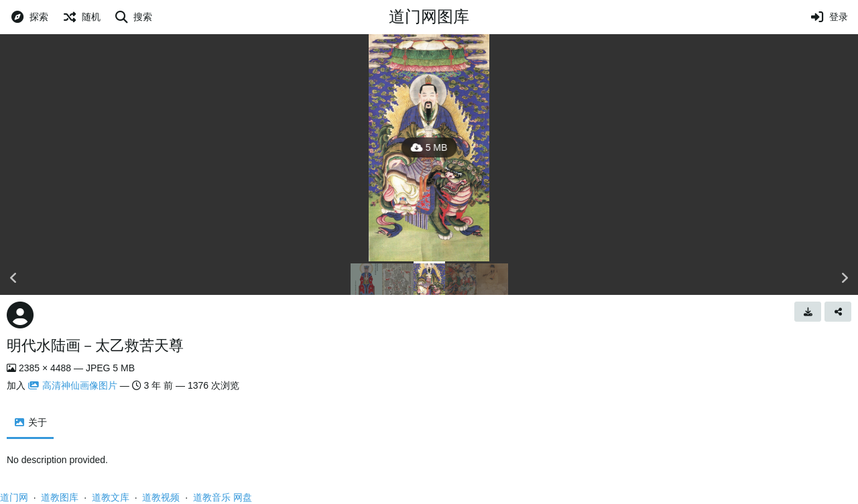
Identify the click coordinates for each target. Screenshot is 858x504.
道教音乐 (212, 497)
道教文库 (111, 497)
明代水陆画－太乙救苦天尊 (95, 345)
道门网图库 (429, 16)
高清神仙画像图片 (73, 385)
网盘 (243, 497)
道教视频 (161, 497)
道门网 (14, 497)
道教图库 (60, 497)
